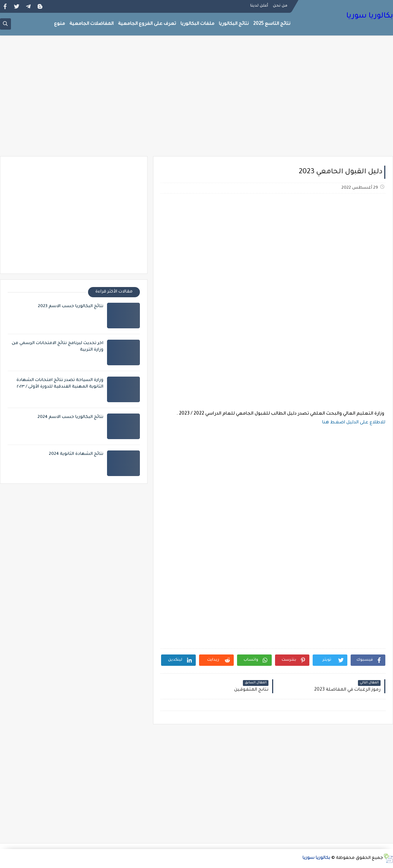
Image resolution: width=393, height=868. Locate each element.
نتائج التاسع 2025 (272, 24)
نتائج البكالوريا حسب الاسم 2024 (70, 417)
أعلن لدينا (259, 6)
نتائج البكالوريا (234, 24)
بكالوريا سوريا (370, 16)
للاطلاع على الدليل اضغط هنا (353, 423)
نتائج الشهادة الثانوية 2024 (76, 454)
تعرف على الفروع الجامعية (147, 24)
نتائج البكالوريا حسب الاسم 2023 (71, 307)
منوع (60, 24)
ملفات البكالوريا (197, 24)
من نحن (280, 6)
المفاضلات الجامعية (91, 24)
